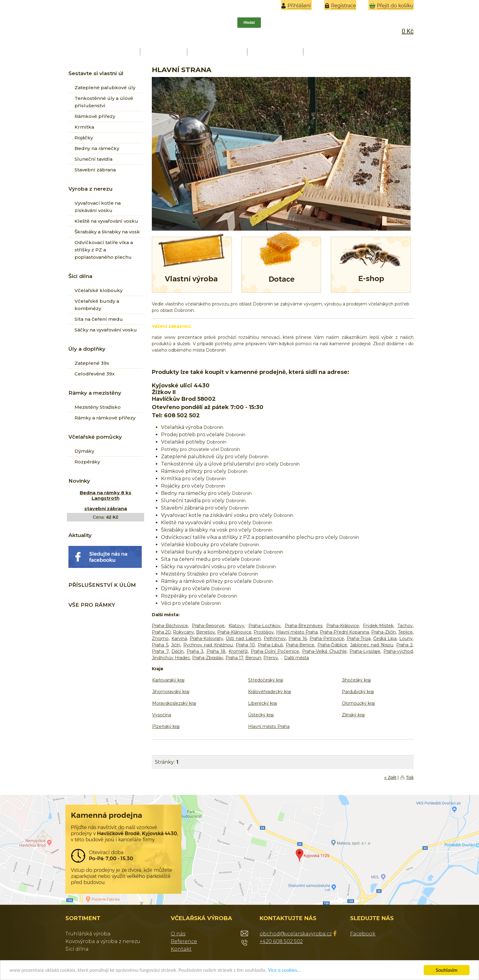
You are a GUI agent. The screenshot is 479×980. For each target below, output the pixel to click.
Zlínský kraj (353, 715)
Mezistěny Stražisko (98, 407)
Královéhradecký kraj (270, 692)
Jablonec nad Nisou (372, 645)
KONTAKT (332, 52)
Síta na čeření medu (99, 319)
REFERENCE (218, 52)
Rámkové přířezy (95, 116)
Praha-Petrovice (327, 638)
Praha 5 (160, 645)
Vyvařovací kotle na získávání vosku (98, 207)
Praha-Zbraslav (208, 658)
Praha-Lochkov (264, 626)
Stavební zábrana (95, 170)
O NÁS (164, 52)
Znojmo (160, 638)
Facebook (363, 934)
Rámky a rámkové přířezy (105, 418)
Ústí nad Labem (243, 638)
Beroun (253, 658)
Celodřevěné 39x (95, 374)
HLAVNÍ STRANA (104, 52)
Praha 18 (216, 651)
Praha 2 (405, 645)
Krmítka (84, 127)
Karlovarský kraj (168, 680)
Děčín (177, 651)
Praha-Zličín (384, 632)
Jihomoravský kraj (171, 692)
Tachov (405, 626)
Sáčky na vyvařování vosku (106, 330)
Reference (184, 941)
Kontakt (181, 949)
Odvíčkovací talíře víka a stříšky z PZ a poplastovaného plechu (104, 250)
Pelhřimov (275, 638)
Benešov (206, 632)
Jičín (176, 645)
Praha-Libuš (270, 645)
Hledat (249, 23)
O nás (178, 934)
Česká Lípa (385, 638)
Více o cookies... (292, 970)
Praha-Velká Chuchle (324, 651)
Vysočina (162, 715)
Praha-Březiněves (303, 626)
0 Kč (408, 31)
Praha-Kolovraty (207, 638)
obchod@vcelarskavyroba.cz (296, 934)
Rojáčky (84, 138)
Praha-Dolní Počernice (275, 651)
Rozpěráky (87, 462)
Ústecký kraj (261, 715)
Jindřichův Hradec (171, 658)
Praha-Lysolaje (365, 651)
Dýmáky (84, 451)
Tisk (410, 777)
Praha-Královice (343, 626)
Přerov (271, 658)
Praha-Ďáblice (332, 645)
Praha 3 (195, 651)
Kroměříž (238, 651)
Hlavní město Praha (297, 632)
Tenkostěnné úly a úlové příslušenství (104, 102)
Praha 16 (298, 638)
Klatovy (236, 626)
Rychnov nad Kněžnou (208, 645)
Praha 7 (160, 651)
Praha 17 (234, 658)
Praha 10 (245, 645)
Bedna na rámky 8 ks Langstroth (106, 495)
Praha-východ (398, 651)
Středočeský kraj (266, 680)
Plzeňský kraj (166, 726)
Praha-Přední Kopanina (344, 632)
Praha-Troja (359, 638)
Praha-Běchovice (170, 626)
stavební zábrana (106, 508)
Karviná (179, 638)
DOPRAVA (276, 52)
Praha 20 (161, 632)
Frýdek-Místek (378, 626)
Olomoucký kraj (358, 703)
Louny (406, 638)
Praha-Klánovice (234, 632)
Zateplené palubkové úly (105, 88)
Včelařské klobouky (99, 290)
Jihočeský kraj (356, 680)
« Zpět (390, 777)
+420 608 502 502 (281, 941)
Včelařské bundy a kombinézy (97, 305)
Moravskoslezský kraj (174, 703)
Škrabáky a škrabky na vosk (107, 232)
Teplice (405, 632)
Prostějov (264, 632)
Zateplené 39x (92, 363)
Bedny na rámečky (97, 148)
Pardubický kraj (358, 692)
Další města (296, 658)
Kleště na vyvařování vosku (106, 221)
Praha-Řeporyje (208, 626)
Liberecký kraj (263, 703)
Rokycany (183, 632)
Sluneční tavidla (93, 159)
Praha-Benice (300, 645)
